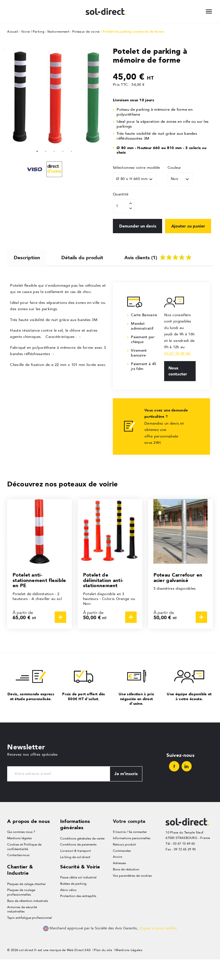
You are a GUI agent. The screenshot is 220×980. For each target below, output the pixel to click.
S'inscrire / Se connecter (130, 852)
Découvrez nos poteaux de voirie (62, 504)
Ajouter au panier (136, 246)
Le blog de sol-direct (75, 877)
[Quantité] (124, 206)
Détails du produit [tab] (82, 276)
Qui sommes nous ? (21, 852)
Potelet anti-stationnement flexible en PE (39, 600)
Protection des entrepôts (78, 917)
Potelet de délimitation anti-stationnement (103, 600)
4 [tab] (63, 151)
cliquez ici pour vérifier (158, 949)
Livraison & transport (75, 871)
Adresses (119, 884)
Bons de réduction (126, 890)
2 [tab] (46, 151)
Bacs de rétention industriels (28, 921)
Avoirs (118, 877)
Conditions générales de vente (82, 859)
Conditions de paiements (78, 865)
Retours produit (124, 865)
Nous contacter (178, 391)
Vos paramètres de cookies (132, 896)
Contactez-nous (18, 876)
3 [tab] (54, 151)
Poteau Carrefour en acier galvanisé (178, 598)
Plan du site (103, 971)
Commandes (122, 871)
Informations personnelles (132, 859)
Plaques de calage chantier (26, 904)
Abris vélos (68, 911)
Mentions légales (19, 859)
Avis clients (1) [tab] (159, 276)
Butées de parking (73, 904)
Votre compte (129, 841)
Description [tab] (27, 276)
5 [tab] (72, 151)
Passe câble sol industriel (78, 898)
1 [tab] (37, 151)
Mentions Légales (129, 971)
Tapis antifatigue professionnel (30, 939)
